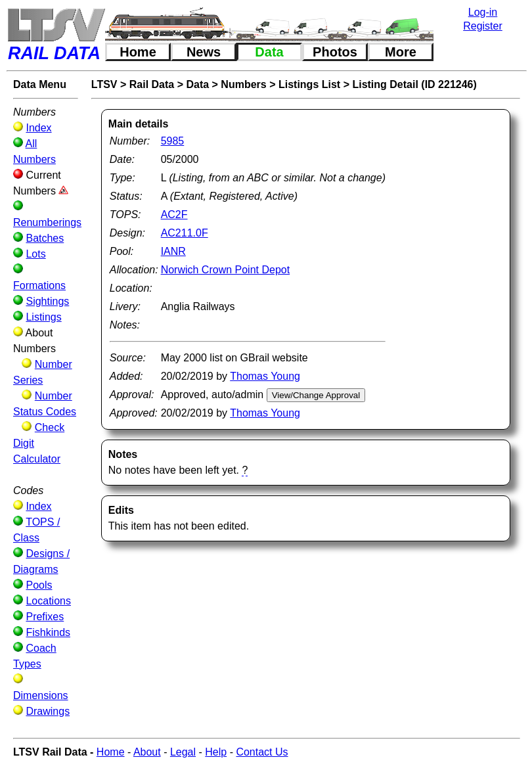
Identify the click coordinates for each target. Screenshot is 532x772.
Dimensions (41, 695)
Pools (39, 585)
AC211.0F (185, 233)
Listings (43, 317)
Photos (335, 52)
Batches (45, 238)
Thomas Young (265, 376)
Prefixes (45, 617)
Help (216, 752)
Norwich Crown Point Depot (226, 270)
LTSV (104, 84)
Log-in (483, 12)
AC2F (174, 215)
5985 (173, 141)
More (401, 52)
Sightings (47, 301)
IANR (173, 251)
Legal (183, 752)
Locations (48, 601)
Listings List (309, 84)
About (147, 752)
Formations (39, 285)
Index (38, 128)
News (204, 52)
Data (269, 52)
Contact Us (262, 752)
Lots (35, 254)
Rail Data (152, 84)
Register (483, 26)
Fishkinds (48, 632)
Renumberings (47, 222)
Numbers (243, 84)
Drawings (48, 711)
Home (138, 52)
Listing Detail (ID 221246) (414, 84)
